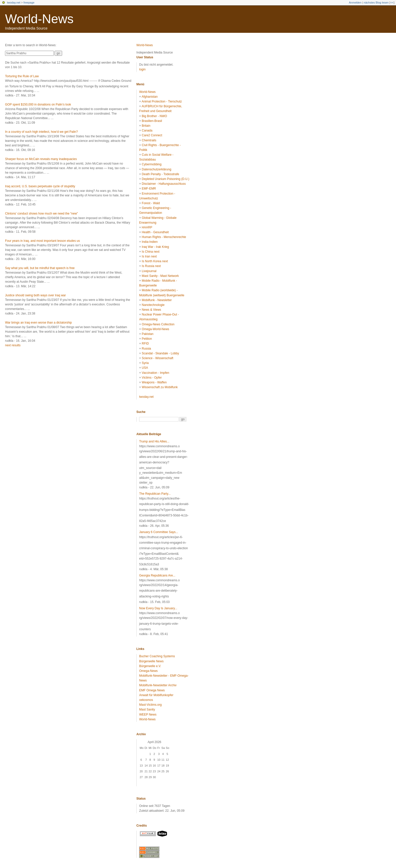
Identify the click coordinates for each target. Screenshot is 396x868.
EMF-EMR (149, 189)
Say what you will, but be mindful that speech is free (40, 268)
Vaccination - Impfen (155, 373)
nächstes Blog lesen (376, 3)
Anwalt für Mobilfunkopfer (156, 695)
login (142, 69)
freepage (29, 3)
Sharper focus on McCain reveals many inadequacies (41, 159)
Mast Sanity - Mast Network (160, 276)
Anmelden (355, 3)
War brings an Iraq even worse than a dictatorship (38, 323)
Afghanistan (150, 97)
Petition (147, 339)
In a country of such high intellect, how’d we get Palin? (41, 132)
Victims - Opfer (152, 378)
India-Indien (150, 242)
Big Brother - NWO (154, 116)
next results (13, 345)
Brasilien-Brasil (152, 121)
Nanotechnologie (153, 305)
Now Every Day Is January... (158, 608)
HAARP (147, 227)
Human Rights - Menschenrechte (164, 237)
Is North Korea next (155, 261)
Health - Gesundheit (155, 232)
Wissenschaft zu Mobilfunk (160, 387)
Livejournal (149, 271)
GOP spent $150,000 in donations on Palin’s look (38, 104)
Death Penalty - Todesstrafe (160, 174)
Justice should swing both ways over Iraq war (35, 295)
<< (392, 3)
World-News (39, 19)
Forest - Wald (151, 203)
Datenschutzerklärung (156, 169)
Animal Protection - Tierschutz (162, 101)
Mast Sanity (147, 709)
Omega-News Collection (158, 324)
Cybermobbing (152, 164)
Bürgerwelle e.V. (150, 666)
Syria (145, 363)
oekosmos (146, 700)
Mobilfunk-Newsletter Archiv (158, 685)
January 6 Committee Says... (159, 532)
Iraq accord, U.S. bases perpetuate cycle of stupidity (40, 186)
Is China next (151, 252)
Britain (146, 126)
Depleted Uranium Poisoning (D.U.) (165, 179)
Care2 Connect (152, 135)
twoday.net (14, 3)
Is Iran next (149, 256)
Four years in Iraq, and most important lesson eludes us (42, 241)
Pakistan (147, 334)
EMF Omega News (152, 690)
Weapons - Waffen (154, 382)
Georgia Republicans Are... (157, 575)
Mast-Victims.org (150, 705)
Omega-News (148, 671)
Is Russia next (151, 266)
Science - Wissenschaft (157, 358)
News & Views (151, 310)
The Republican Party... (155, 494)
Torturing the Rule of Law (22, 76)
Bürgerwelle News (151, 661)
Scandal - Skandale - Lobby (160, 353)
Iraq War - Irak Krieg (155, 247)
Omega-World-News (155, 329)
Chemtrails (149, 140)
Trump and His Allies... (154, 441)
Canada (147, 130)
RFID (145, 344)
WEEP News (148, 715)
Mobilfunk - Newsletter (157, 300)
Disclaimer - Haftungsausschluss (164, 184)
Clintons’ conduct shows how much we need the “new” (41, 214)
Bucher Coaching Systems (157, 656)
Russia (146, 349)
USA (145, 368)
